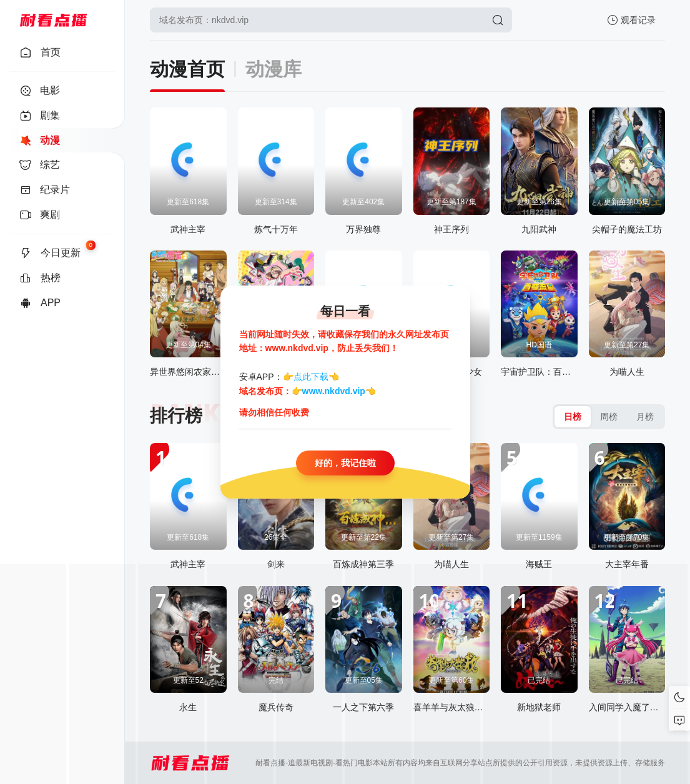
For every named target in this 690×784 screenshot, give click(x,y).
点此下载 (311, 377)
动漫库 (274, 69)
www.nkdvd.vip (334, 391)
